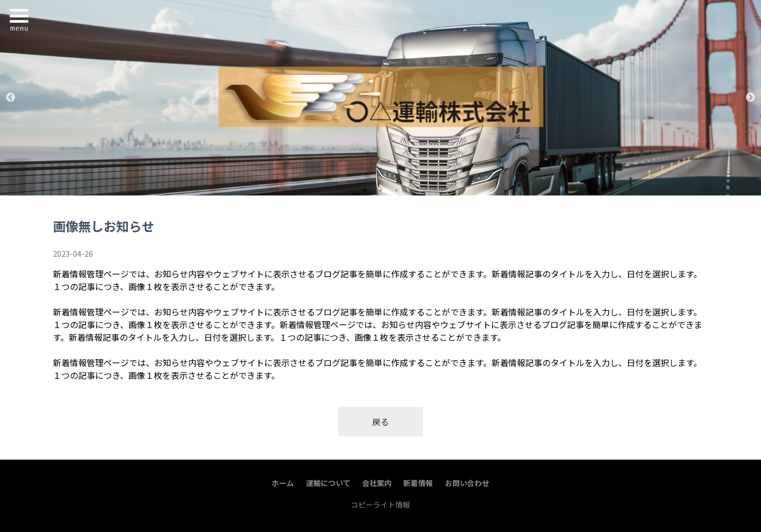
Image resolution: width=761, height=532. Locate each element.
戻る (380, 422)
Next (750, 98)
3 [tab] (396, 190)
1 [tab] (365, 190)
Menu (22, 18)
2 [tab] (380, 190)
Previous (11, 98)
